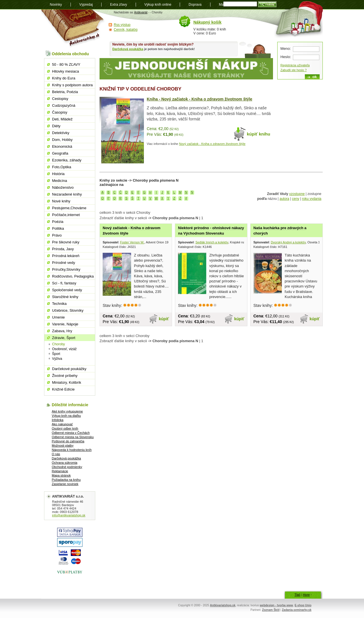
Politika (58, 228)
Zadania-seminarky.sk (297, 610)
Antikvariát (141, 12)
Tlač (297, 595)
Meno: (286, 49)
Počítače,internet (66, 215)
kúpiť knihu (258, 134)
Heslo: (286, 57)
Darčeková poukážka (128, 49)
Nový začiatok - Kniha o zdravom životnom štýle (212, 144)
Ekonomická (62, 146)
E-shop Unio (303, 605)
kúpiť (164, 319)
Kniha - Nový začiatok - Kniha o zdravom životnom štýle (199, 99)
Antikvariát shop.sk (73, 29)
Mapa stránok (61, 475)
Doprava (195, 5)
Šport (56, 354)
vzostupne (297, 194)
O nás (56, 454)
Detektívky (61, 133)
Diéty (56, 126)
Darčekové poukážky (69, 369)
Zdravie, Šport (64, 338)
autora (284, 199)
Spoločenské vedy (67, 290)
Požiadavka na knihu (66, 480)
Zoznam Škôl (271, 610)
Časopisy (60, 112)
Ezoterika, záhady (67, 160)
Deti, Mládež (62, 119)
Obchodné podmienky (67, 467)
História (58, 174)
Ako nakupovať (62, 424)
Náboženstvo (63, 187)
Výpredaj (86, 5)
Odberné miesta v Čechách (71, 433)
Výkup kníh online (158, 5)
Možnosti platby (63, 445)
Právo (57, 235)
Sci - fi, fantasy (64, 283)
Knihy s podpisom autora (72, 85)
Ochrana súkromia (65, 463)
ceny (296, 199)
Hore (306, 595)
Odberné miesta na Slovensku (73, 437)
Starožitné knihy (65, 297)
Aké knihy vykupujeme (67, 411)
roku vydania (312, 199)
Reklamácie (60, 471)
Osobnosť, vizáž (64, 349)
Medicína (60, 181)
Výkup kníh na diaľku (66, 416)
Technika (59, 304)
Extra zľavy (119, 5)
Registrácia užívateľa (295, 65)
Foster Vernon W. (132, 242)
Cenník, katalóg (126, 30)
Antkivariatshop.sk (223, 605)
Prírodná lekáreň (66, 256)
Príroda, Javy (63, 249)
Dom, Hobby (62, 140)
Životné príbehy (65, 376)
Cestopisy (60, 99)
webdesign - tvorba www (276, 605)
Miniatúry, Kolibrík (67, 382)
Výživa (57, 359)
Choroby (58, 344)
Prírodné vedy (64, 263)
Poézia (58, 222)
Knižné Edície (63, 389)
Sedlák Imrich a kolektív (212, 242)
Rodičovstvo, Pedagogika (73, 276)
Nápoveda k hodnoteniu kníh (72, 450)
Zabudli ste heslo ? (293, 70)
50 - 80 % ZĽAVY (66, 64)
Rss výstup (122, 25)
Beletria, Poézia (65, 92)
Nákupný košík (207, 22)
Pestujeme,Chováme (69, 208)
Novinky (56, 5)
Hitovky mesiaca (66, 71)
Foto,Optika (62, 167)
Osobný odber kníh (65, 428)
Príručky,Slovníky (66, 269)
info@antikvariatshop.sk (69, 515)
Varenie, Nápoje (65, 324)
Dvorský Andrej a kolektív (288, 242)
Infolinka (58, 420)
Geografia (60, 153)
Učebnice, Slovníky (68, 310)
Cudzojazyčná (64, 105)
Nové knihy (61, 201)
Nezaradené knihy (67, 194)
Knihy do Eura (64, 78)
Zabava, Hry (62, 331)
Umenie (58, 317)
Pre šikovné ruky (66, 242)
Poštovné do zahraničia (68, 441)
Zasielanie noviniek (65, 484)
